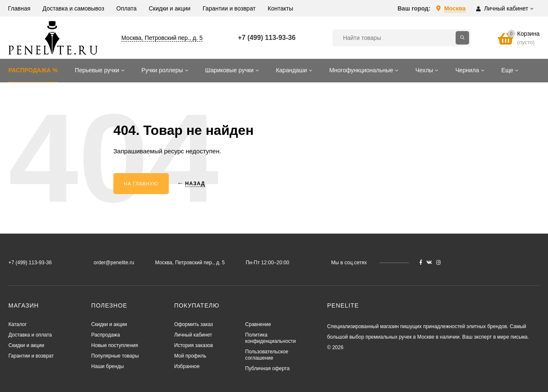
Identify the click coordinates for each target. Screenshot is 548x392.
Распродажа (105, 335)
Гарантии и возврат (31, 356)
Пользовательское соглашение (267, 355)
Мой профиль (190, 356)
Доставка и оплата (30, 335)
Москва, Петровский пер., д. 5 (162, 38)
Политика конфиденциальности (271, 338)
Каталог (18, 324)
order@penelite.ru (114, 263)
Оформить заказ (194, 324)
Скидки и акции (26, 345)
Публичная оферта (267, 368)
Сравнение (258, 324)
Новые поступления (114, 345)
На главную (141, 184)
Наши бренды (107, 366)
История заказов (194, 345)
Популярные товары (115, 356)
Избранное (187, 366)
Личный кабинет (193, 335)
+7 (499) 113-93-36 (266, 38)
